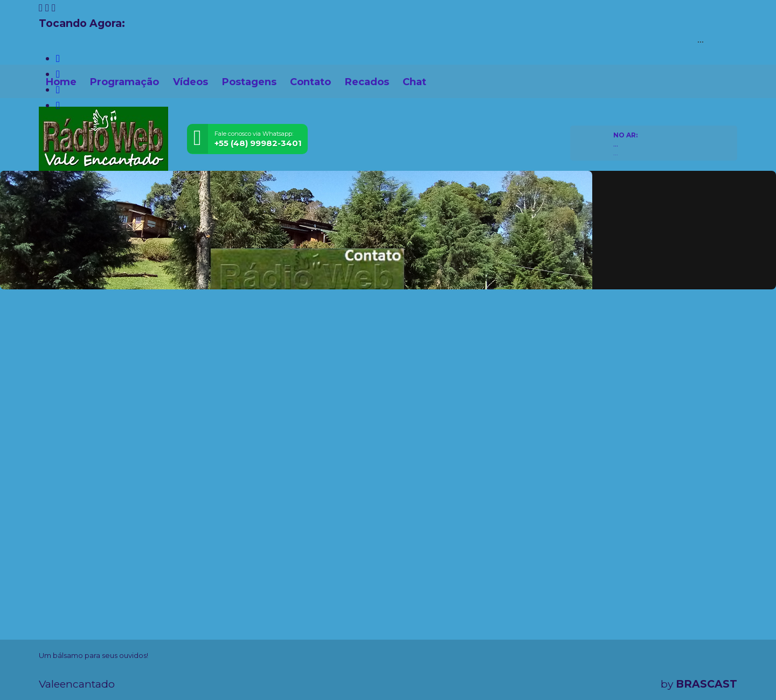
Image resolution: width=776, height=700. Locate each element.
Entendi (704, 666)
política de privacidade (408, 674)
